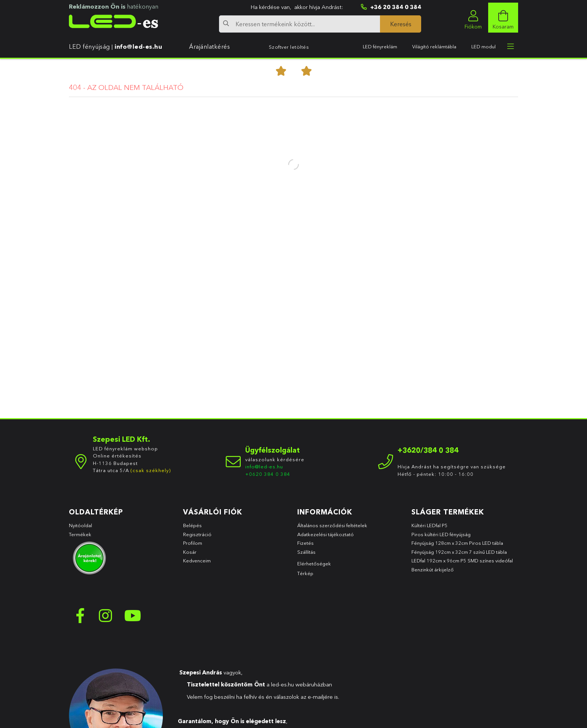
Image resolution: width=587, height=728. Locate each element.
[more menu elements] (511, 46)
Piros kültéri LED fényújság (441, 538)
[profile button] (473, 18)
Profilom (193, 547)
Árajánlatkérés (209, 46)
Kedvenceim (197, 564)
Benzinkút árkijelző (433, 573)
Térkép (305, 577)
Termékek (81, 538)
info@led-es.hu (138, 46)
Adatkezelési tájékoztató (326, 538)
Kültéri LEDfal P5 (430, 529)
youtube (133, 619)
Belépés (192, 529)
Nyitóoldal (80, 529)
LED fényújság (89, 46)
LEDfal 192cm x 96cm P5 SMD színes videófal (462, 564)
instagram (106, 619)
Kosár (190, 555)
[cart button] (503, 18)
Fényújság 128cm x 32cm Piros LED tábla (457, 547)
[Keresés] (401, 24)
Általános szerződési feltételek (332, 529)
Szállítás (306, 555)
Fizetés (305, 547)
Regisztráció (197, 538)
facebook (80, 619)
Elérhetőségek (314, 567)
